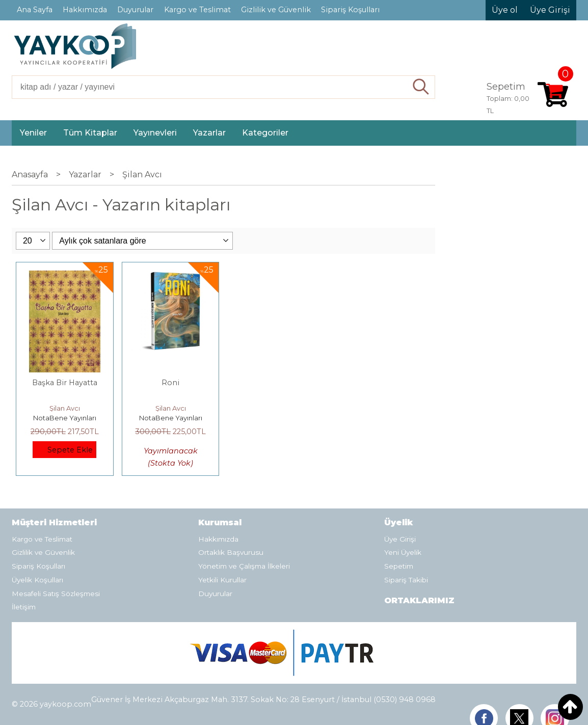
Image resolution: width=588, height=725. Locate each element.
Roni (170, 383)
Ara (421, 87)
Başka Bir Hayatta (65, 383)
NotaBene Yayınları (65, 418)
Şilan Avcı (65, 408)
